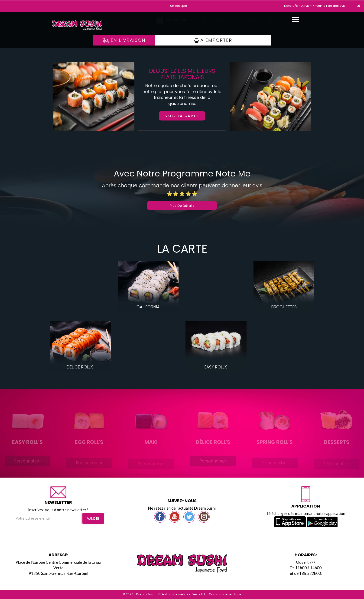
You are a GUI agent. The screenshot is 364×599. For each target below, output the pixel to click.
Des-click (199, 594)
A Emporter (213, 40)
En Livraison (124, 40)
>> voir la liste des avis (329, 6)
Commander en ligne (225, 594)
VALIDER (93, 518)
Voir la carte (182, 116)
